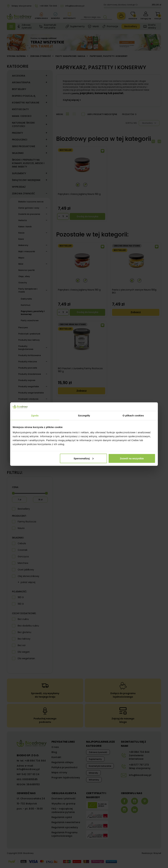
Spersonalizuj (84, 458)
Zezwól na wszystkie (132, 458)
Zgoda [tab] (35, 415)
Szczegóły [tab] (84, 415)
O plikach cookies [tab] (133, 415)
